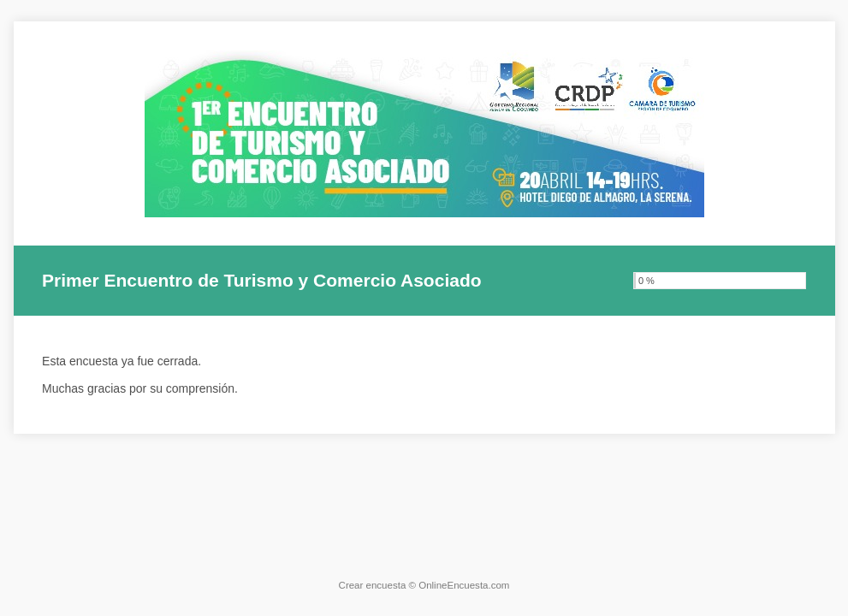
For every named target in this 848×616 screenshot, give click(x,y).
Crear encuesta (373, 585)
